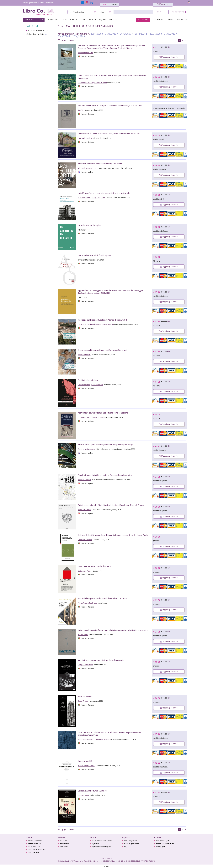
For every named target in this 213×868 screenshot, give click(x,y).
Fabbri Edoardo (84, 385)
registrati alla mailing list (101, 847)
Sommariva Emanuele (87, 449)
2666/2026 (78, 36)
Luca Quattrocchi (85, 324)
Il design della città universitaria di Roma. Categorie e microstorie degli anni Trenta (113, 535)
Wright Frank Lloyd (85, 665)
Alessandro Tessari (85, 168)
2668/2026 (63, 36)
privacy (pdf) (161, 847)
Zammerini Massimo (103, 739)
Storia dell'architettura (36, 30)
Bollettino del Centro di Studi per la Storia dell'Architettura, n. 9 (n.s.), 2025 (110, 106)
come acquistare (130, 841)
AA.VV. (81, 110)
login (105, 5)
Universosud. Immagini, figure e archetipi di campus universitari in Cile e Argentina (113, 630)
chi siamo (64, 841)
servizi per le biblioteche (37, 849)
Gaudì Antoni (83, 701)
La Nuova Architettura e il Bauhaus (93, 791)
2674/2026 (140, 34)
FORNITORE (159, 20)
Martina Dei (109, 324)
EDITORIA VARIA (53, 20)
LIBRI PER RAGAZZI (88, 20)
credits (107, 866)
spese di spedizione (131, 844)
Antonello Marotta (85, 53)
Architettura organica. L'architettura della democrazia (101, 660)
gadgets (113, 20)
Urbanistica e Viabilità (36, 34)
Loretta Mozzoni (85, 417)
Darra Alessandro (85, 138)
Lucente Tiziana (100, 83)
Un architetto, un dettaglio (89, 225)
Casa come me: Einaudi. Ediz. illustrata (94, 566)
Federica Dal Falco (85, 540)
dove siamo (64, 844)
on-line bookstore (35, 841)
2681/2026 (96, 34)
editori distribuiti (34, 844)
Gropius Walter (84, 795)
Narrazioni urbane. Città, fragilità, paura (95, 255)
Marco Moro (83, 635)
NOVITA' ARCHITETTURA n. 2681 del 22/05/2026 (86, 26)
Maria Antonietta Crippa (88, 603)
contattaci (64, 847)
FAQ (126, 847)
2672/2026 (155, 34)
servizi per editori (34, 852)
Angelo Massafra (85, 510)
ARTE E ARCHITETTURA (34, 20)
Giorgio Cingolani (99, 198)
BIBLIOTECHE (183, 20)
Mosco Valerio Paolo (86, 766)
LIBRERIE (170, 20)
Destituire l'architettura (88, 380)
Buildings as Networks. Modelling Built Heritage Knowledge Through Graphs (111, 505)
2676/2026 (125, 34)
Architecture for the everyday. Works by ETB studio (100, 164)
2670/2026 (170, 34)
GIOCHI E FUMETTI (70, 20)
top (59, 825)
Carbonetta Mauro (85, 83)
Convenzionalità (85, 761)
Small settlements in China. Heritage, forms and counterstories (105, 475)
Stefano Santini (99, 417)
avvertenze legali (163, 841)
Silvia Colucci (98, 324)
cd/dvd (102, 20)
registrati (115, 5)
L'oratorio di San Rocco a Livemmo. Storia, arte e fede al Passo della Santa (109, 134)
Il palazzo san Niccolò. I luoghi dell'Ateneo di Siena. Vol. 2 (102, 320)
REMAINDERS (143, 20)
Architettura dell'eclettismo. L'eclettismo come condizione (103, 413)
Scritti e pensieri (85, 697)
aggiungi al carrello (169, 57)
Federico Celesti (84, 355)
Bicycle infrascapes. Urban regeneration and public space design (106, 445)
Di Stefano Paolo (85, 571)
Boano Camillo (97, 385)
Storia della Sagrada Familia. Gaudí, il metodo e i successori (103, 598)
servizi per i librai (34, 847)
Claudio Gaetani (84, 198)
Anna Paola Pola (84, 480)
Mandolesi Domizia (86, 739)
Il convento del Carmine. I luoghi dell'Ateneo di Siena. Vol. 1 (103, 350)
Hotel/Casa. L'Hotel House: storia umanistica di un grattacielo (104, 193)
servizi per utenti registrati (102, 841)
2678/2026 (111, 34)
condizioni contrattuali (165, 844)
